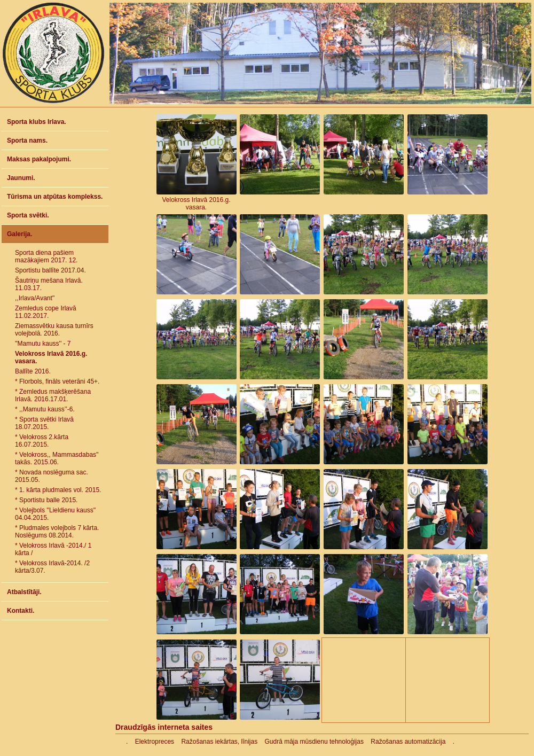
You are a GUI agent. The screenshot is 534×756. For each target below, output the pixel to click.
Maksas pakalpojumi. (39, 159)
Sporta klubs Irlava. (37, 122)
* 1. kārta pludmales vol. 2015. (58, 490)
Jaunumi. (21, 178)
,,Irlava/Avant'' (35, 298)
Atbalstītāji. (24, 592)
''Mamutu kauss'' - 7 (43, 344)
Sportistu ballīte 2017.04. (50, 270)
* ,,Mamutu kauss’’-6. (45, 409)
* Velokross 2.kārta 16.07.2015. (42, 441)
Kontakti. (21, 611)
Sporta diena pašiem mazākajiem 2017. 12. (46, 256)
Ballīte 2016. (33, 371)
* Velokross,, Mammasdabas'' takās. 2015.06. (57, 458)
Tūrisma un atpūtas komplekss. (55, 197)
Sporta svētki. (28, 215)
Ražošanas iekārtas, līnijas (219, 742)
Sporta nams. (27, 141)
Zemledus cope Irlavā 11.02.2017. (46, 312)
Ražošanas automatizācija (408, 742)
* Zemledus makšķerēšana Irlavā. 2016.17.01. (53, 395)
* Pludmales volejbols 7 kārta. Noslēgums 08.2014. (57, 532)
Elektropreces (155, 742)
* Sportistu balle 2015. (46, 500)
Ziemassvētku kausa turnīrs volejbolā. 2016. (54, 330)
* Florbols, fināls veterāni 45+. (57, 381)
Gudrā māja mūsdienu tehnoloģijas (314, 742)
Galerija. (19, 234)
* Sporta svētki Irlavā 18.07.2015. (44, 423)
